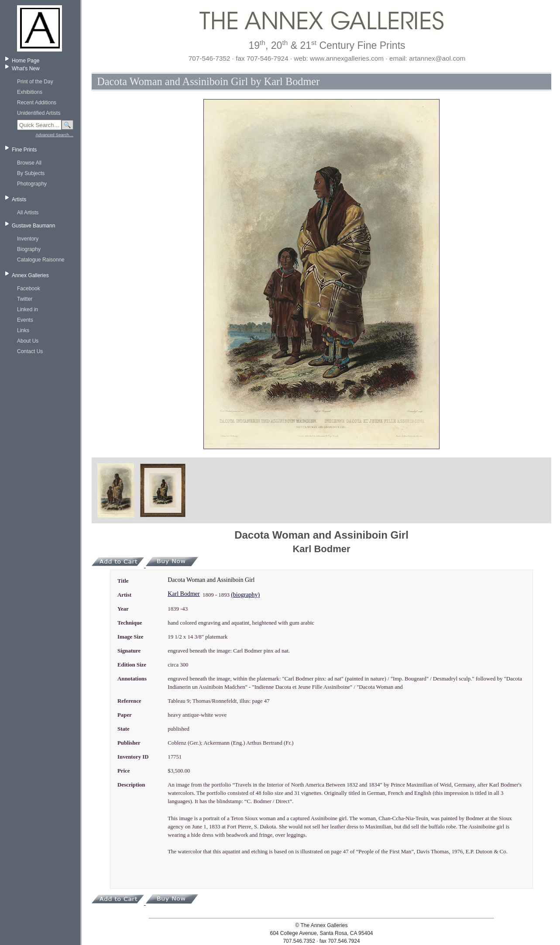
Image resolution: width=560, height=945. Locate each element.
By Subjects (31, 173)
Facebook (29, 289)
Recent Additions (37, 103)
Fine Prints (24, 150)
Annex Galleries (30, 275)
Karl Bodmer (184, 594)
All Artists (28, 213)
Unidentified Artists (39, 113)
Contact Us (30, 351)
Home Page (26, 61)
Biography (29, 249)
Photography (32, 184)
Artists (19, 199)
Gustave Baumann (33, 226)
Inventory (28, 239)
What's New (26, 69)
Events (25, 320)
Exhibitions (30, 92)
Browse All (29, 163)
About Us (28, 341)
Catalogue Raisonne (41, 260)
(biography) (245, 595)
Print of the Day (35, 82)
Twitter (25, 299)
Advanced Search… (55, 135)
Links (23, 330)
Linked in (27, 309)
